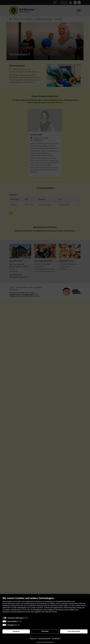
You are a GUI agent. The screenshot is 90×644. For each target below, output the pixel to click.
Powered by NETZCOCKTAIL (45, 642)
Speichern (45, 631)
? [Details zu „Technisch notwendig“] (27, 618)
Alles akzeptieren (74, 631)
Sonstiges (11, 625)
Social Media (12, 621)
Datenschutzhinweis (44, 638)
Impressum (33, 638)
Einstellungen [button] (56, 638)
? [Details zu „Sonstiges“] (19, 625)
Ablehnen (16, 631)
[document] (45, 606)
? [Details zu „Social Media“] (20, 621)
